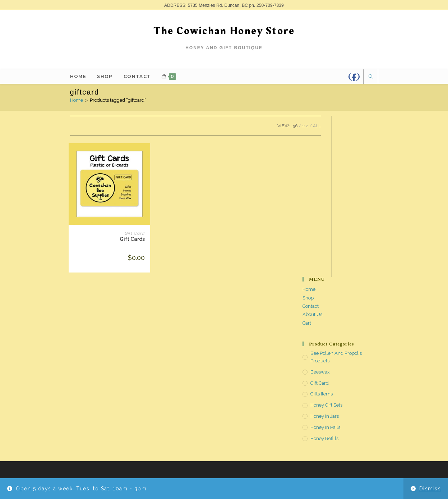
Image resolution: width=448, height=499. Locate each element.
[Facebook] (354, 77)
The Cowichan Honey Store (224, 31)
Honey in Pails (325, 427)
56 (295, 126)
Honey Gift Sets (326, 405)
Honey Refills (324, 438)
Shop (308, 298)
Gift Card (135, 233)
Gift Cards (132, 239)
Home (77, 100)
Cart (307, 323)
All (317, 126)
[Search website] (371, 77)
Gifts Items (322, 394)
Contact (311, 306)
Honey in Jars (325, 416)
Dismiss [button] (430, 489)
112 (305, 126)
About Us (312, 314)
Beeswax (320, 372)
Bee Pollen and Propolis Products (336, 357)
